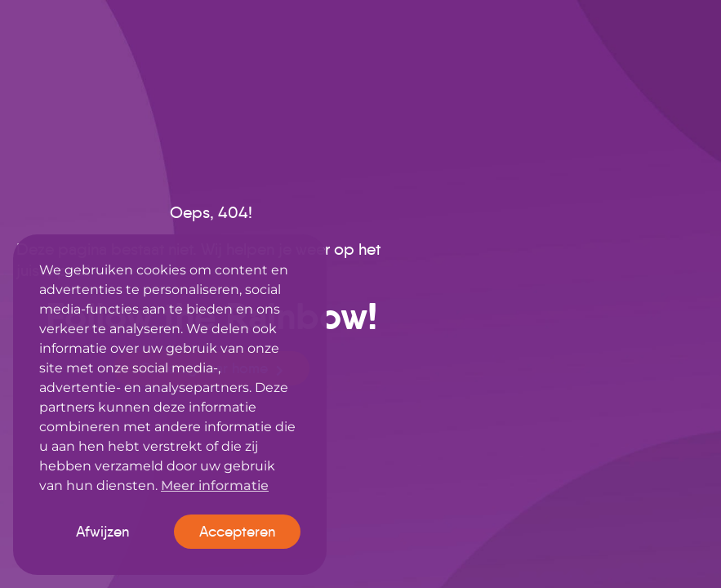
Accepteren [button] (237, 532)
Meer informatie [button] (215, 486)
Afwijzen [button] (102, 532)
